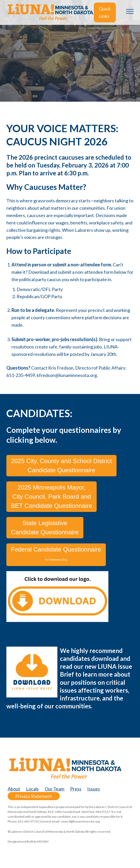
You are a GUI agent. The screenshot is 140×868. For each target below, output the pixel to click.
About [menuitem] (14, 789)
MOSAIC (43, 841)
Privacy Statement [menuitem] (34, 796)
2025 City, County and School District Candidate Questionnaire (61, 466)
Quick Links (105, 12)
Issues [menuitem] (94, 789)
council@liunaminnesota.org (80, 821)
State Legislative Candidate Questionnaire (45, 528)
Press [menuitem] (76, 789)
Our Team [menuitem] (54, 789)
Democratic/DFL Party (40, 289)
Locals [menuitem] (32, 789)
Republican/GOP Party (39, 296)
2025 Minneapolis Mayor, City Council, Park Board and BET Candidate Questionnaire (52, 497)
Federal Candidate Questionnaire (56, 554)
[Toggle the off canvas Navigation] (130, 12)
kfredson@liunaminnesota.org (67, 375)
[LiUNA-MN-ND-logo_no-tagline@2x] (50, 12)
